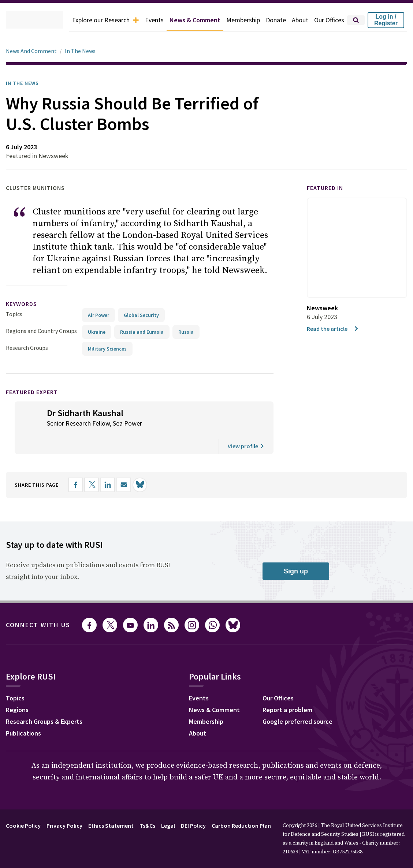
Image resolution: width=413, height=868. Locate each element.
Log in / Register (386, 20)
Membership (237, 20)
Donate (271, 20)
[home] (24, 20)
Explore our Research (88, 20)
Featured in (328, 188)
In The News (83, 51)
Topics (14, 314)
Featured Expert (37, 392)
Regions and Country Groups (42, 331)
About (296, 20)
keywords (25, 304)
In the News (25, 83)
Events (141, 20)
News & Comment (185, 20)
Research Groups (29, 347)
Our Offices (328, 20)
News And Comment (33, 51)
